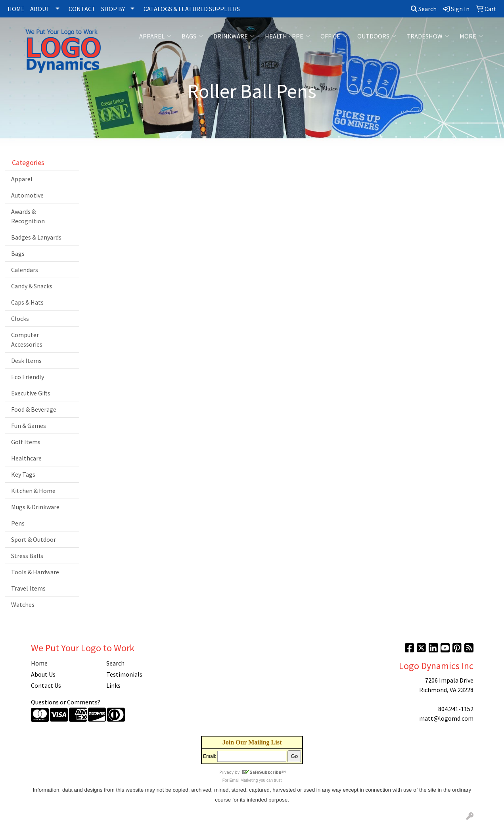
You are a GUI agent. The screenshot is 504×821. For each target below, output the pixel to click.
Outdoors (377, 36)
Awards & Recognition (28, 216)
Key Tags (23, 474)
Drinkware (234, 36)
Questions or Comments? (66, 702)
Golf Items (26, 442)
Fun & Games (29, 426)
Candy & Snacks (32, 286)
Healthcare (26, 458)
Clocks (20, 318)
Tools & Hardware (35, 572)
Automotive (27, 195)
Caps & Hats (27, 302)
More (471, 36)
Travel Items (28, 588)
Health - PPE (287, 36)
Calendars (25, 270)
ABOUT (40, 9)
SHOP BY (113, 9)
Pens (18, 523)
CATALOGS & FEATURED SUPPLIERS (192, 9)
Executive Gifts (31, 393)
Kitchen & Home (33, 491)
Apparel (155, 36)
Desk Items (26, 361)
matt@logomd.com (446, 718)
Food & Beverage (34, 409)
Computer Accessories (27, 340)
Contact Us (46, 685)
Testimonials (124, 674)
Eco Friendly (28, 377)
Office (334, 36)
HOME (16, 9)
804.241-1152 (456, 709)
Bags (192, 36)
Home (39, 663)
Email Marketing (244, 780)
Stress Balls (27, 556)
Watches (23, 604)
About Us (43, 674)
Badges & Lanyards (36, 237)
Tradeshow (428, 36)
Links (113, 685)
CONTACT (82, 9)
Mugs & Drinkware (35, 507)
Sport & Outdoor (34, 539)
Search (424, 9)
